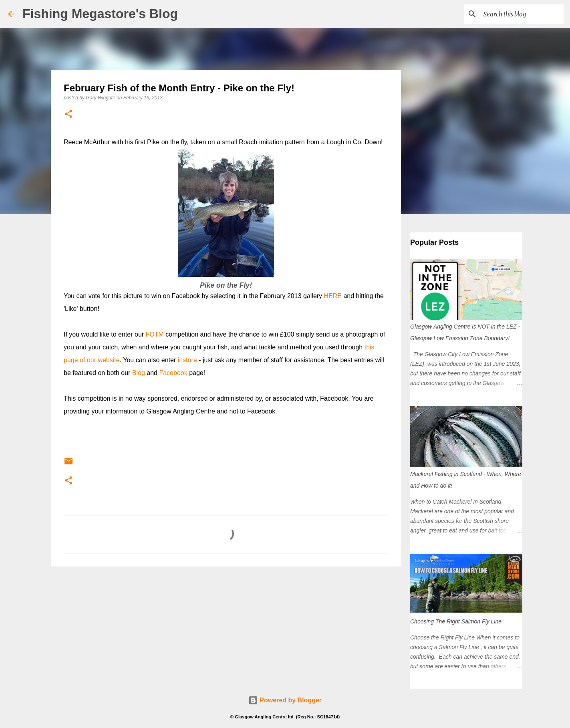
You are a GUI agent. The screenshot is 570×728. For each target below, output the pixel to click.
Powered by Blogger (285, 700)
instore (187, 360)
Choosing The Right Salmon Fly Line (456, 621)
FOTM (155, 334)
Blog (139, 373)
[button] (68, 114)
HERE (333, 296)
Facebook (173, 373)
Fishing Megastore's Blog (100, 14)
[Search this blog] (522, 14)
